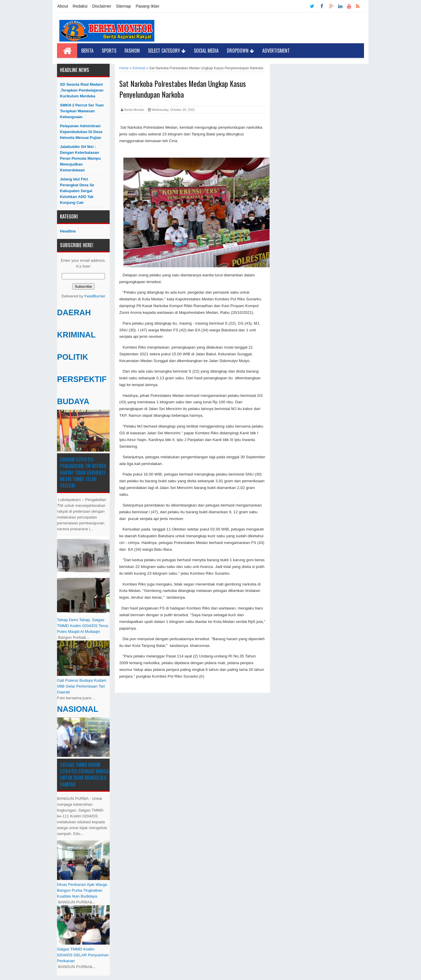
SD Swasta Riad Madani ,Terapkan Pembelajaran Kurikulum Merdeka (82, 90)
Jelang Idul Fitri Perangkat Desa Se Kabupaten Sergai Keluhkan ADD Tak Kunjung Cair (77, 191)
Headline (68, 231)
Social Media (206, 51)
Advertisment (276, 51)
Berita (87, 51)
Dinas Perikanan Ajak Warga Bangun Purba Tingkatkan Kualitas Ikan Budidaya (82, 890)
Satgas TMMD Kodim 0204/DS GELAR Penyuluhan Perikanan (83, 955)
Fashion (132, 51)
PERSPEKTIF (82, 379)
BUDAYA (73, 402)
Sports (109, 51)
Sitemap (124, 6)
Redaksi (80, 6)
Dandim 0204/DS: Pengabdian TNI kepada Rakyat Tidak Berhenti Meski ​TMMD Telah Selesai (83, 473)
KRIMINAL (76, 335)
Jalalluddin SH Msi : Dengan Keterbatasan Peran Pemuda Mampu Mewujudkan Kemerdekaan (80, 158)
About (63, 6)
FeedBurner (95, 296)
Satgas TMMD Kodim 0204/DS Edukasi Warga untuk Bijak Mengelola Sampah (84, 775)
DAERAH (74, 313)
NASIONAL (78, 709)
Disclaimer (102, 6)
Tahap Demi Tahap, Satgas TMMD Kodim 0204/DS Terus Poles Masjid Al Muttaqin (83, 626)
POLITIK (73, 357)
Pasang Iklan (147, 6)
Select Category (167, 51)
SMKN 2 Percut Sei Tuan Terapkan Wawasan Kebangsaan (82, 111)
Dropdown (240, 51)
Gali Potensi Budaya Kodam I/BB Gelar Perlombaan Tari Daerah (82, 686)
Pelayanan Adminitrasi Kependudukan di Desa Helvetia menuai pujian (81, 132)
